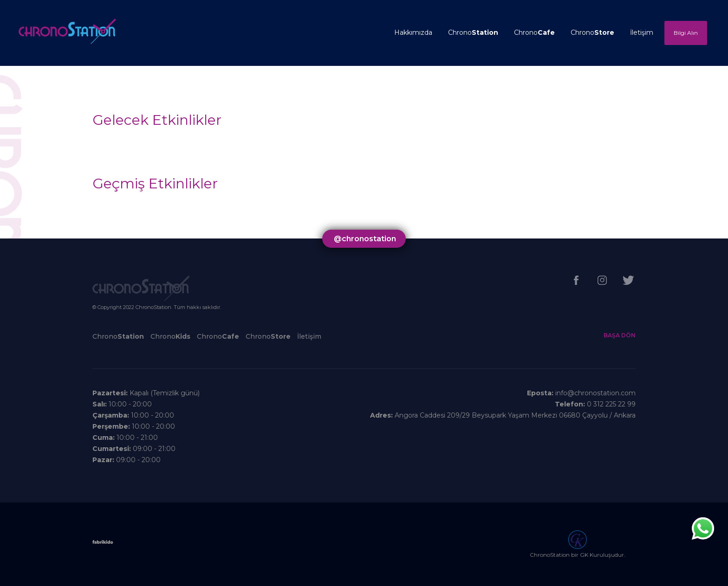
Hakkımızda (413, 32)
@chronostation (365, 239)
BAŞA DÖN (620, 335)
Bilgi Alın (686, 33)
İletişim (642, 32)
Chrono (473, 32)
